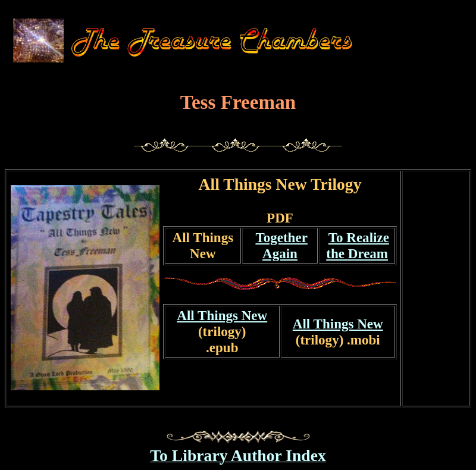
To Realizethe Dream (358, 245)
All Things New (203, 245)
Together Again (281, 245)
